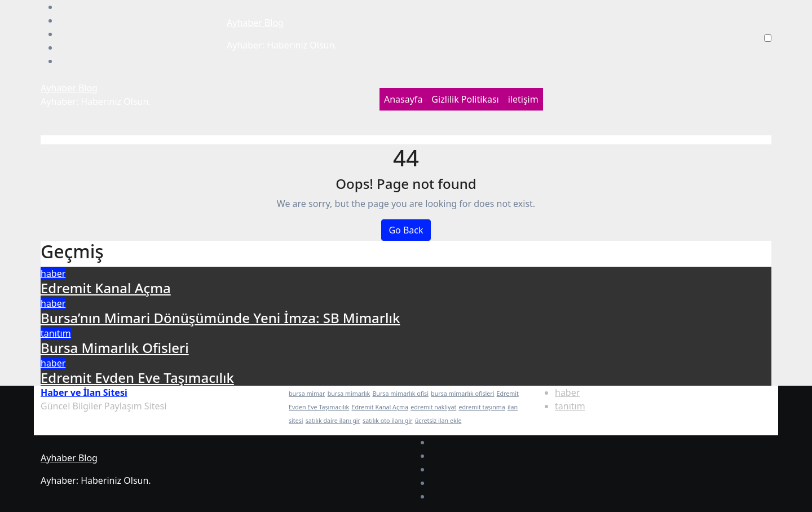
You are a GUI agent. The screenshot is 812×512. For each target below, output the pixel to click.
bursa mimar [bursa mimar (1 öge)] (307, 394)
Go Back (406, 230)
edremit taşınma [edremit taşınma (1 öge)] (482, 407)
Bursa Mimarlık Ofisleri (115, 348)
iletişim (523, 99)
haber (53, 273)
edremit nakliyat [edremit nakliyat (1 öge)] (433, 407)
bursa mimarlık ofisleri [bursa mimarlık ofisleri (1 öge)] (462, 394)
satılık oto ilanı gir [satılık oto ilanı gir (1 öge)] (387, 421)
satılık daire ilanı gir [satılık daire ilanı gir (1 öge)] (333, 421)
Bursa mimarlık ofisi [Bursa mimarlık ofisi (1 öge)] (400, 394)
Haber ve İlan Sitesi (84, 392)
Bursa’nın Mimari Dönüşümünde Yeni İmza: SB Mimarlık (220, 318)
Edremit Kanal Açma (106, 288)
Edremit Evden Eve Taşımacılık (137, 378)
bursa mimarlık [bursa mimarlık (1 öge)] (349, 394)
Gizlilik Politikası (465, 99)
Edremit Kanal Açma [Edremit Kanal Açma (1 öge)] (380, 407)
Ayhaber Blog (255, 23)
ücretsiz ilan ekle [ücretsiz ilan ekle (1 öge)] (438, 421)
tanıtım (56, 333)
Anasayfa (403, 99)
